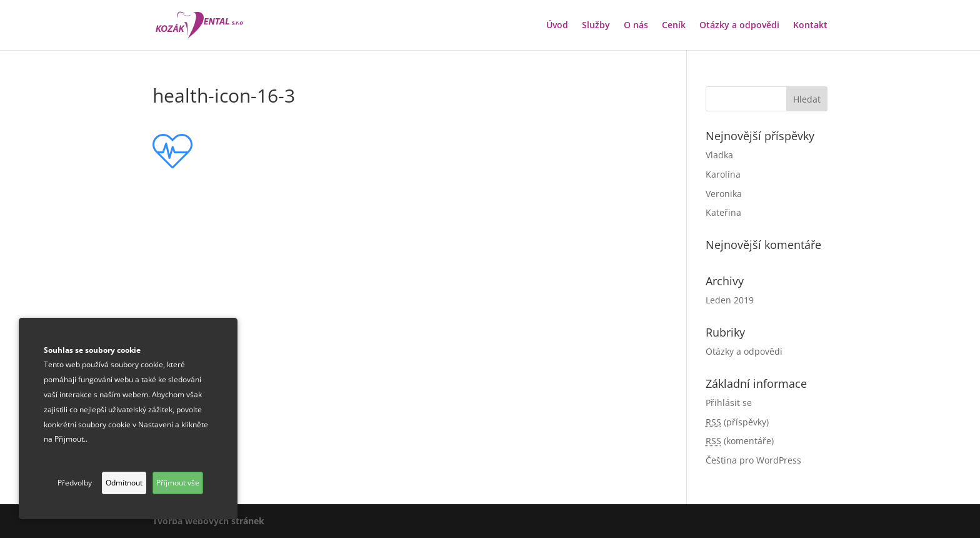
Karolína (723, 174)
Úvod (557, 26)
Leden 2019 (730, 300)
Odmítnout (124, 483)
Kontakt (810, 26)
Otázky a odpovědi (739, 26)
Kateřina (723, 212)
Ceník (674, 26)
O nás (636, 26)
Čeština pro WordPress (753, 460)
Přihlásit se (729, 403)
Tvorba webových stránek (208, 521)
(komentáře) (740, 441)
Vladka (719, 155)
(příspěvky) (737, 422)
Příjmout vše (178, 483)
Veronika (724, 194)
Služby (596, 26)
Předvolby (75, 483)
